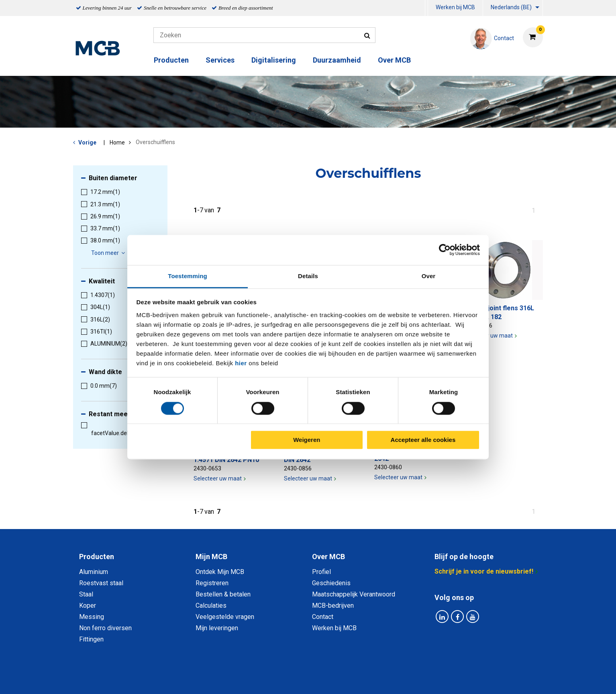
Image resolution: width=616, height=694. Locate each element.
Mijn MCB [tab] (211, 557)
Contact (323, 617)
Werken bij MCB (455, 7)
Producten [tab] (97, 557)
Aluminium (94, 572)
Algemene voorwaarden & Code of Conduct (318, 679)
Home (117, 142)
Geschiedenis (331, 583)
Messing (92, 617)
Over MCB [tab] (328, 557)
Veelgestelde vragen (225, 617)
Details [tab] (308, 276)
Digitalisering (274, 60)
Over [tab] (429, 276)
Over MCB (394, 60)
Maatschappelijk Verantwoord (354, 594)
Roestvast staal (101, 583)
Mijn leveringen (217, 628)
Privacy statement (221, 679)
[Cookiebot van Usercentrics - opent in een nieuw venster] (445, 250)
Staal (86, 594)
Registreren (212, 583)
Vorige (87, 142)
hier (241, 363)
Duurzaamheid (337, 60)
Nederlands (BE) (511, 7)
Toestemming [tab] (188, 276)
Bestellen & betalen (223, 594)
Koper (88, 605)
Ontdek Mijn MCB (220, 572)
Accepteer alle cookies (423, 440)
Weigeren (307, 440)
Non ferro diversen (105, 628)
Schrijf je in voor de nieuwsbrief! (484, 571)
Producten (171, 60)
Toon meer (109, 253)
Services (220, 60)
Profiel (321, 572)
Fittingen (91, 639)
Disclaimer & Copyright (422, 679)
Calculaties (211, 605)
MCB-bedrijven (333, 605)
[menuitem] (426, 8)
